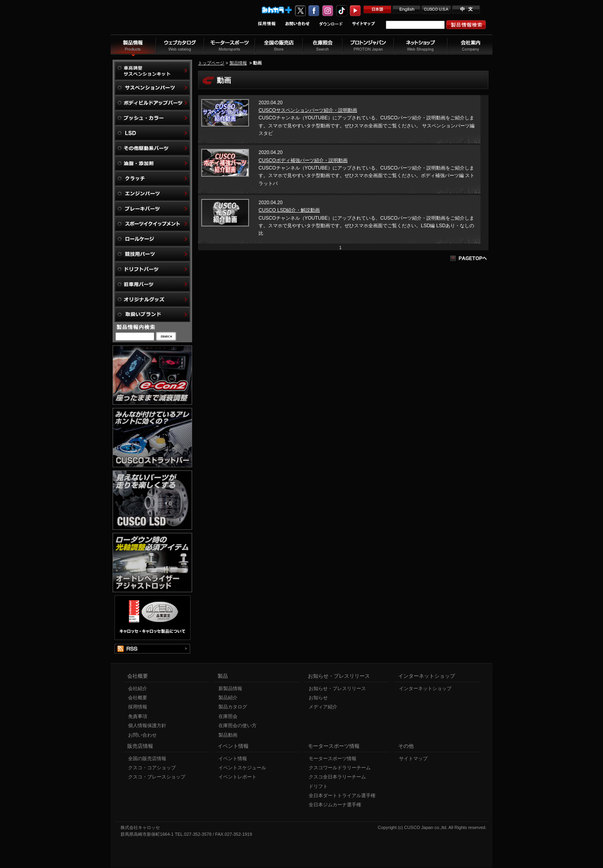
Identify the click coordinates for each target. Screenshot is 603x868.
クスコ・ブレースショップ (157, 777)
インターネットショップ (425, 689)
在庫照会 (228, 717)
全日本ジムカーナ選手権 (335, 805)
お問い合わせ (142, 735)
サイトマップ (413, 759)
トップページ (211, 63)
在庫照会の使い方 (237, 726)
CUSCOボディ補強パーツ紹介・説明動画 (303, 160)
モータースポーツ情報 (333, 759)
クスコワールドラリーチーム (340, 768)
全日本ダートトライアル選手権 (342, 796)
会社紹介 (138, 689)
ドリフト (318, 787)
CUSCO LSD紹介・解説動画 (289, 210)
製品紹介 (228, 698)
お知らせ (318, 698)
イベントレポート (237, 777)
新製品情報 (230, 689)
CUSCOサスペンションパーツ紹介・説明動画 (308, 110)
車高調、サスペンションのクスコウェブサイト (163, 21)
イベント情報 (233, 759)
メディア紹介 (323, 707)
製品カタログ (233, 707)
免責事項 (138, 717)
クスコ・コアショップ (152, 768)
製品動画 (228, 735)
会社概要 (138, 698)
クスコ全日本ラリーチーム (337, 777)
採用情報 (138, 707)
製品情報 (238, 63)
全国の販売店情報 (147, 759)
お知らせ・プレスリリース (337, 689)
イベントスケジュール (242, 768)
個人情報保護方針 (147, 726)
